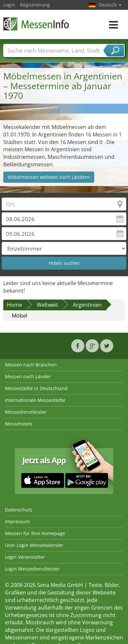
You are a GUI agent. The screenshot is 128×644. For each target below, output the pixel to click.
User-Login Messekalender (34, 545)
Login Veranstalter (25, 557)
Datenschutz (19, 510)
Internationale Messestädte (35, 400)
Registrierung (35, 5)
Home (14, 305)
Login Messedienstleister (32, 569)
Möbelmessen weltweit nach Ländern (49, 177)
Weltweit (47, 305)
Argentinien (87, 305)
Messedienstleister (26, 412)
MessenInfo (36, 24)
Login (9, 5)
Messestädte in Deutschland (36, 388)
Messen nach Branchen (31, 365)
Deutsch (110, 5)
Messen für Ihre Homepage (35, 533)
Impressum (17, 521)
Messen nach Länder (28, 376)
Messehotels (19, 424)
